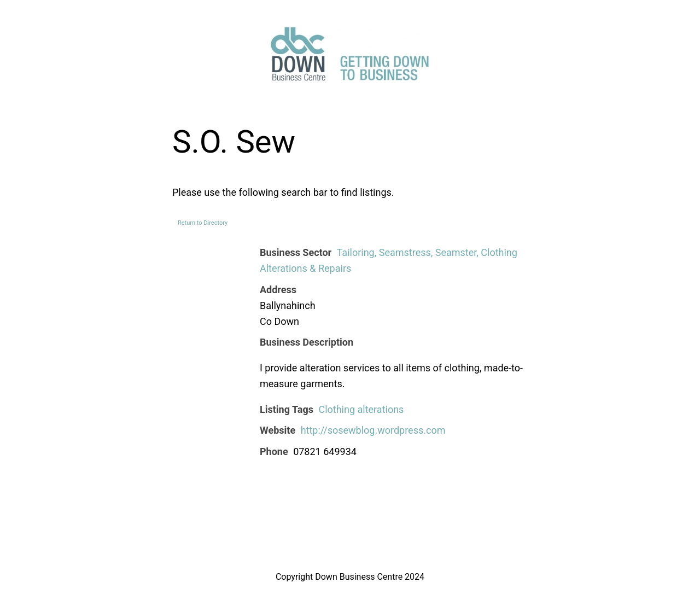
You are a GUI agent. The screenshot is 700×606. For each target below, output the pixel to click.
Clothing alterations (361, 409)
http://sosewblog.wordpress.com (373, 430)
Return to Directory (203, 223)
